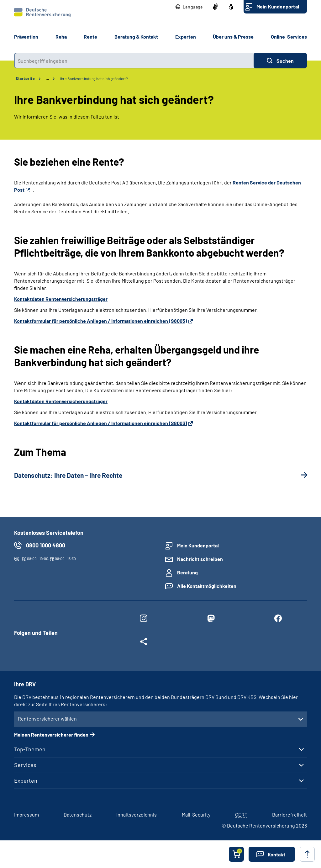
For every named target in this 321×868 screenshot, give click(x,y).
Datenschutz (78, 815)
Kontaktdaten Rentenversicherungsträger (61, 299)
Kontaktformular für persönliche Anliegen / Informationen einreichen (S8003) (101, 321)
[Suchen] (280, 61)
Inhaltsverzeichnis (137, 815)
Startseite (25, 78)
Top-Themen (30, 749)
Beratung (187, 572)
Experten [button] (186, 37)
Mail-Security (196, 815)
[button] (189, 7)
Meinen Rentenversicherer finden (51, 735)
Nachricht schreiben (200, 559)
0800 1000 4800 (46, 545)
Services (25, 765)
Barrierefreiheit (289, 815)
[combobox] (134, 61)
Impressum (26, 815)
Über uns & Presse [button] (233, 37)
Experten (26, 780)
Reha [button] (61, 37)
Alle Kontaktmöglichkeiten (207, 586)
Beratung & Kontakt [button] (136, 37)
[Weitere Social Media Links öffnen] (144, 643)
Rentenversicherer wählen (47, 719)
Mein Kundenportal (278, 6)
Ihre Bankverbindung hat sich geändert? (94, 78)
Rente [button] (90, 37)
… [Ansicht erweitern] (47, 78)
